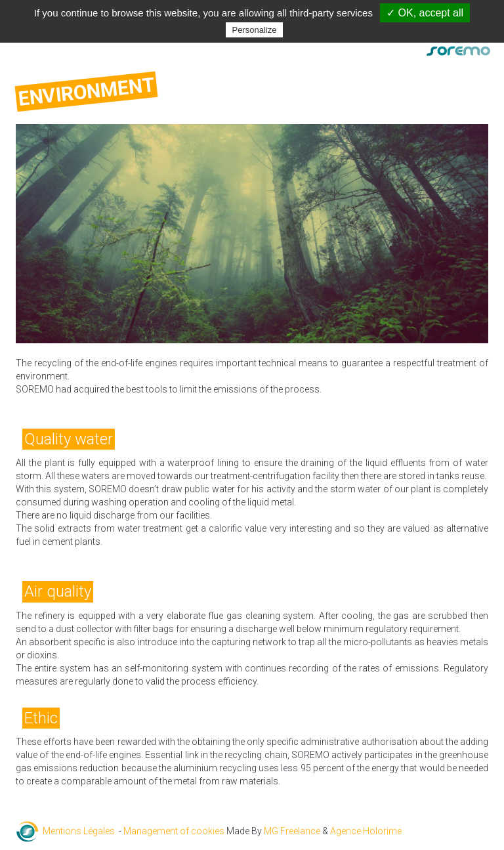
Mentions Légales (79, 831)
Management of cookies (174, 831)
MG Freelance (292, 831)
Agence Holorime (366, 831)
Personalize (255, 30)
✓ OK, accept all (425, 13)
